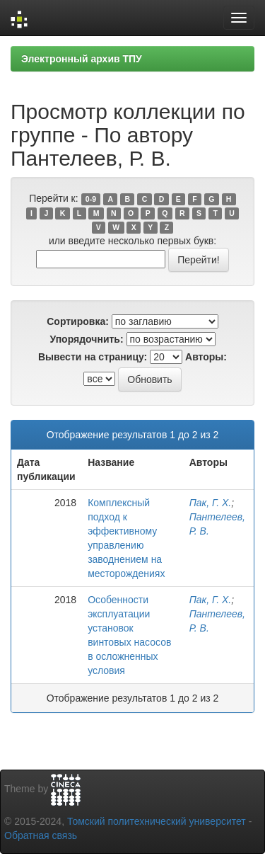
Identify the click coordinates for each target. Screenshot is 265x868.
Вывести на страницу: (93, 357)
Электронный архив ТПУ (82, 59)
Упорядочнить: (86, 339)
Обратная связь (41, 835)
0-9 (91, 199)
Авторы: (206, 357)
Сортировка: (78, 321)
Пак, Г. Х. (211, 503)
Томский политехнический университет (157, 821)
